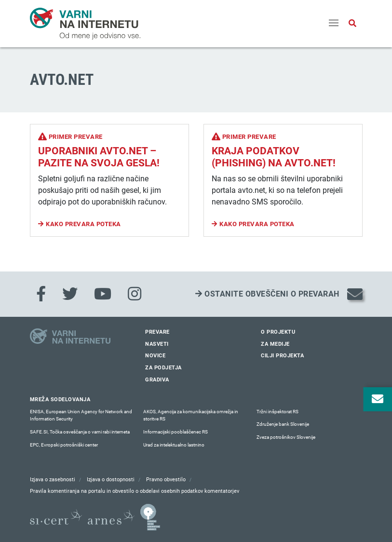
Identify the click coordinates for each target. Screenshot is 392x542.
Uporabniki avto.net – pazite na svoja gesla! (99, 157)
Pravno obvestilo (166, 480)
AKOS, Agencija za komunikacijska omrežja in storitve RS (191, 415)
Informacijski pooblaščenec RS (176, 432)
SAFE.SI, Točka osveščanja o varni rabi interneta (80, 432)
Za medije (275, 344)
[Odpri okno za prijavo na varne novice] (378, 399)
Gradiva (157, 380)
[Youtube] (103, 294)
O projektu (278, 332)
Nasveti (157, 344)
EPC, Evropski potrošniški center (64, 445)
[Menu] (334, 24)
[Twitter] (70, 294)
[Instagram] (135, 294)
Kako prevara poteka (83, 224)
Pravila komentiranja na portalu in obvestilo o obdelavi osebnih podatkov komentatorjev (135, 491)
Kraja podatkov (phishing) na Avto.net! (274, 157)
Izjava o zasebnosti (53, 480)
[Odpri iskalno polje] (352, 24)
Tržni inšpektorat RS (277, 412)
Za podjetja (163, 368)
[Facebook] (41, 294)
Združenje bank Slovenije (283, 424)
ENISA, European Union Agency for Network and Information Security (81, 415)
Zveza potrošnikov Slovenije (286, 437)
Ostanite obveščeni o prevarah (267, 294)
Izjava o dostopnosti (111, 480)
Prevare (157, 332)
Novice (155, 356)
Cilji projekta (282, 356)
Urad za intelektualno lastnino (174, 445)
